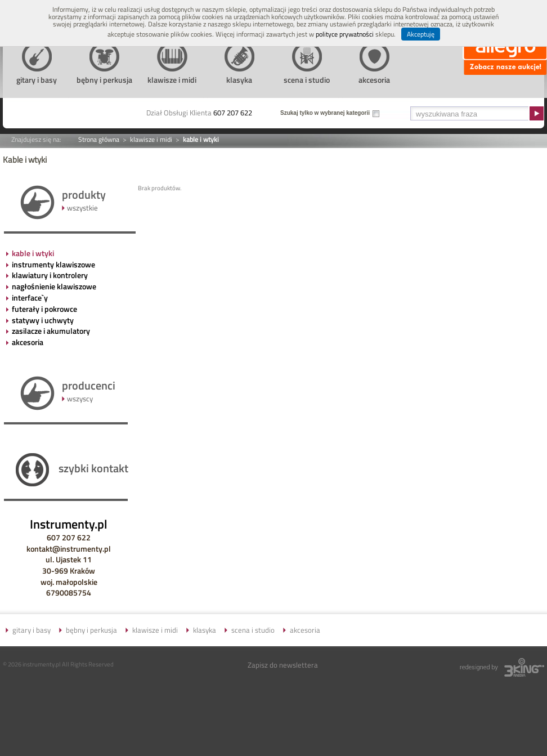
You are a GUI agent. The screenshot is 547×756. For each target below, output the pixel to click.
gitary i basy (32, 630)
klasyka (205, 630)
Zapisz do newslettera (283, 665)
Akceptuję (421, 34)
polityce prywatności (345, 34)
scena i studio (253, 630)
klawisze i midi (151, 139)
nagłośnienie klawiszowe (54, 286)
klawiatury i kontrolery (50, 275)
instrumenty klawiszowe (53, 264)
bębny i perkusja (91, 630)
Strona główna (99, 139)
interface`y (30, 298)
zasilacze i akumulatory (51, 331)
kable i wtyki (33, 253)
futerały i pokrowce (44, 309)
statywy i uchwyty (43, 320)
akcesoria (28, 342)
